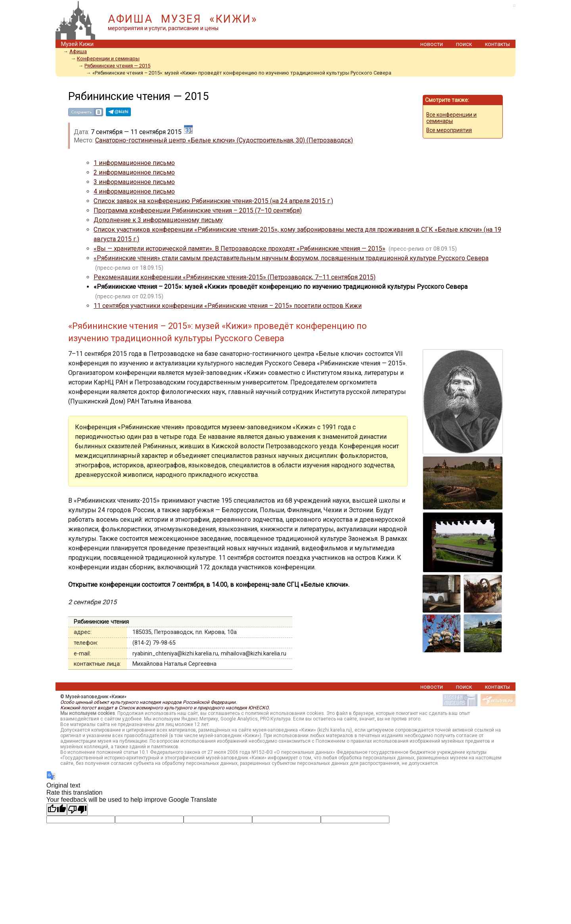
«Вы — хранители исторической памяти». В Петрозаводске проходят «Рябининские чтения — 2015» (240, 249)
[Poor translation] (77, 810)
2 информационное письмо (134, 172)
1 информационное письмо (134, 163)
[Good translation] (57, 810)
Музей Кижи (77, 44)
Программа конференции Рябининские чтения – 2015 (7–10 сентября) (198, 210)
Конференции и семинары (108, 59)
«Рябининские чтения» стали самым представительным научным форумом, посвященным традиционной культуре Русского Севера (291, 258)
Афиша (78, 51)
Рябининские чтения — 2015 (117, 66)
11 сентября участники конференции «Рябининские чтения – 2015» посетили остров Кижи (228, 306)
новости (432, 44)
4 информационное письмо (134, 191)
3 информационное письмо (134, 182)
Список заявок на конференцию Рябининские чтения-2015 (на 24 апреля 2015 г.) (213, 201)
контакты (497, 44)
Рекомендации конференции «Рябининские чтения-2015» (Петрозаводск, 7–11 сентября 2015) (235, 277)
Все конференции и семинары (451, 118)
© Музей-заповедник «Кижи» (93, 697)
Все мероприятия (449, 130)
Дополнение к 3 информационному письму (158, 220)
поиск (464, 44)
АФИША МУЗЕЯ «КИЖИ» (183, 19)
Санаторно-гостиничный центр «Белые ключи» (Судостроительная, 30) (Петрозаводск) (224, 140)
